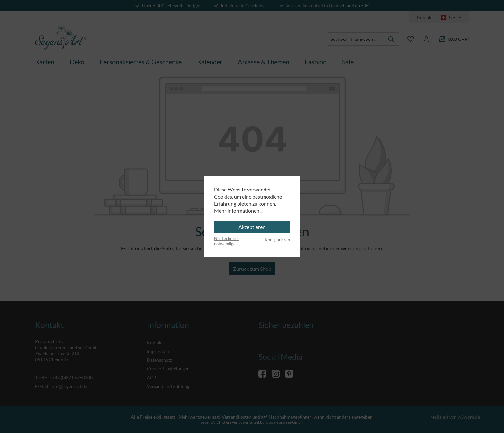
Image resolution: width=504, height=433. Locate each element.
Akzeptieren (252, 227)
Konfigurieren (277, 240)
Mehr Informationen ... (239, 211)
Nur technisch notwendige (227, 241)
